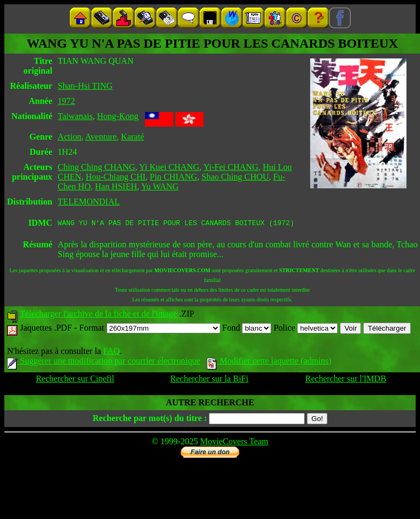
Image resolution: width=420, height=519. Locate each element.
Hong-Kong (117, 116)
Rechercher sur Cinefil (75, 380)
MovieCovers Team (234, 443)
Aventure (101, 137)
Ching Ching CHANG (97, 167)
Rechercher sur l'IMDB (346, 380)
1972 (67, 101)
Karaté (133, 137)
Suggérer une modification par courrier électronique (104, 362)
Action (70, 137)
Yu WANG (160, 186)
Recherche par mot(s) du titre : (150, 420)
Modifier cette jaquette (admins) (269, 362)
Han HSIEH (116, 186)
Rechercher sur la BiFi (209, 380)
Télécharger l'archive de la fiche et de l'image (99, 315)
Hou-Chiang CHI (116, 177)
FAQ (111, 353)
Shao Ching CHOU (235, 177)
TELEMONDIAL (89, 202)
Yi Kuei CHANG (169, 167)
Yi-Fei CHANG (231, 167)
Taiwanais (76, 116)
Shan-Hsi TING (85, 86)
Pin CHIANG (174, 177)
